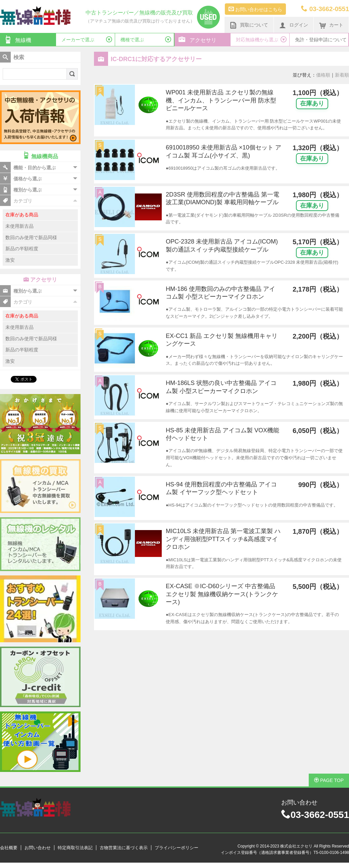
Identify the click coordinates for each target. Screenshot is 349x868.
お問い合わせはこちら (255, 9)
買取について (249, 25)
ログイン (294, 25)
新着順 (342, 75)
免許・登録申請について (321, 40)
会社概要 (9, 848)
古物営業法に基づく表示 (124, 848)
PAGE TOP (329, 780)
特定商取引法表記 (75, 848)
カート (331, 25)
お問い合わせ (38, 848)
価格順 (323, 75)
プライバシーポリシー (177, 848)
